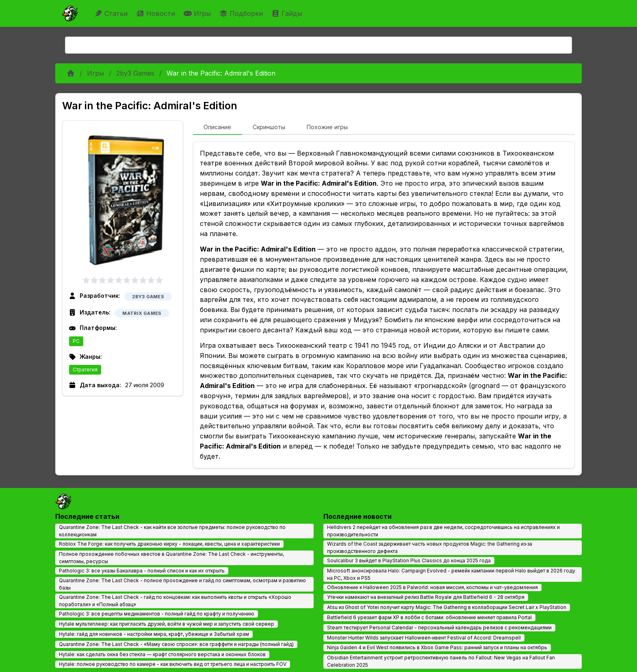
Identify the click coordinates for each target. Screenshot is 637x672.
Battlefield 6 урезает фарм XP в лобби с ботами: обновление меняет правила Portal (429, 617)
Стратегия (85, 370)
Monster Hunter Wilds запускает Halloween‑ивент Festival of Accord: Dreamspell (424, 638)
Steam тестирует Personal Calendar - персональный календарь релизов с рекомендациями (439, 628)
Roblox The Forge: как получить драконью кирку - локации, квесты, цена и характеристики (169, 544)
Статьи (112, 13)
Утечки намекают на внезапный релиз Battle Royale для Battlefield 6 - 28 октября (426, 597)
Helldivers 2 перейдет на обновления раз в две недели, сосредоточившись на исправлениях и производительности (443, 531)
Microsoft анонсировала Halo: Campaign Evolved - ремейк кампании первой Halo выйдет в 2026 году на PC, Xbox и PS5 (451, 574)
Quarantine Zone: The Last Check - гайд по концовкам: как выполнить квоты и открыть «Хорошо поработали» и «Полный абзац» (175, 601)
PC (76, 341)
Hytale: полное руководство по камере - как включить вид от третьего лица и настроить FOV (173, 664)
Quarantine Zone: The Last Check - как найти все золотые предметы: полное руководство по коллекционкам (172, 531)
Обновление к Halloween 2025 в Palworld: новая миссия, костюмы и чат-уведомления (432, 587)
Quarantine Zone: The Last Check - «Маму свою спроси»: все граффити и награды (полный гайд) (176, 644)
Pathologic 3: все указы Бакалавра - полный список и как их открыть (142, 571)
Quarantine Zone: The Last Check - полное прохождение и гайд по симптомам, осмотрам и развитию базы (182, 584)
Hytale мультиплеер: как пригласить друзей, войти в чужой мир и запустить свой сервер (167, 624)
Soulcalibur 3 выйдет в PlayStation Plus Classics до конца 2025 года (409, 560)
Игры (198, 13)
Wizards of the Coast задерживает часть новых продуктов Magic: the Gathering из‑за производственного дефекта (430, 547)
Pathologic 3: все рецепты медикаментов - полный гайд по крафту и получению (157, 614)
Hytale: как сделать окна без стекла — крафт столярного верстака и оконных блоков (162, 654)
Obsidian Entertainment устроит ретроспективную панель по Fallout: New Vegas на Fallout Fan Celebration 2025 (441, 661)
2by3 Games (135, 73)
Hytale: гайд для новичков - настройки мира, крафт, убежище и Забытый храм (154, 634)
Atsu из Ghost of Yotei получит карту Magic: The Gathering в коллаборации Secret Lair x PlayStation (447, 607)
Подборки (242, 13)
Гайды (288, 13)
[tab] (218, 128)
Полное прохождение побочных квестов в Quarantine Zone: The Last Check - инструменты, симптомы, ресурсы (171, 558)
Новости (157, 13)
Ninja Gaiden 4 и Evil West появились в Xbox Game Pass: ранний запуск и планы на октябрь (437, 647)
